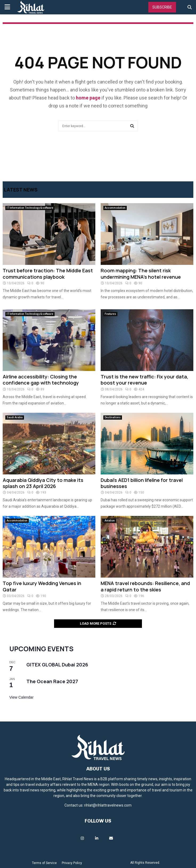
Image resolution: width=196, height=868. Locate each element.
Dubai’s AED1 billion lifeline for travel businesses (142, 483)
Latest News (21, 190)
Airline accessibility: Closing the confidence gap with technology (41, 380)
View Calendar (21, 697)
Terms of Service (44, 863)
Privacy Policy (72, 863)
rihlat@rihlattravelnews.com (108, 805)
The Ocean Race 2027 (52, 681)
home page (88, 98)
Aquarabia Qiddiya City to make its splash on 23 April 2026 (43, 483)
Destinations (113, 417)
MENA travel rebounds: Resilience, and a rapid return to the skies (145, 586)
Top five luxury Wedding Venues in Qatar (42, 586)
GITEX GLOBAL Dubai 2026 (57, 665)
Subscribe (162, 7)
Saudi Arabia (15, 417)
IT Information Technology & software (30, 208)
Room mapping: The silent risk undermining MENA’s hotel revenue (141, 274)
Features (110, 314)
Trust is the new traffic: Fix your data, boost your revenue (144, 380)
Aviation (110, 521)
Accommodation (115, 208)
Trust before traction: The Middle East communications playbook (48, 274)
